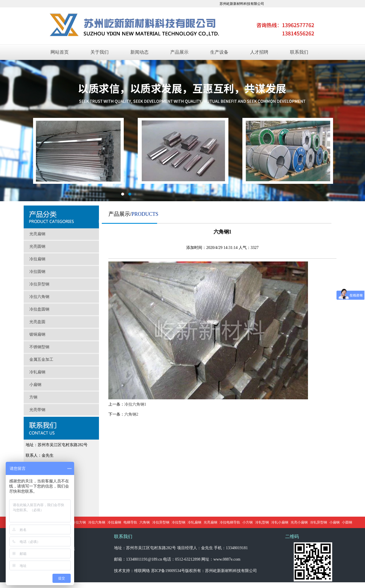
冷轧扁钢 (37, 372)
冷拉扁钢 (37, 259)
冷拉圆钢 (37, 272)
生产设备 (219, 52)
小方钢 (248, 522)
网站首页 (60, 52)
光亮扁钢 (37, 234)
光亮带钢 (37, 410)
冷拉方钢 (79, 522)
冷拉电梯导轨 (230, 522)
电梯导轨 (130, 522)
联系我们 (299, 52)
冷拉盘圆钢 (39, 309)
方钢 (33, 397)
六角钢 (145, 522)
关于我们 (100, 52)
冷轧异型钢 (319, 522)
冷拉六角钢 (39, 297)
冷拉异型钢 (39, 284)
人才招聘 (259, 52)
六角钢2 (131, 414)
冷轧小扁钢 (280, 522)
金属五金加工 (41, 360)
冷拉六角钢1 (135, 404)
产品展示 (179, 52)
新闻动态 (139, 52)
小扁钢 (35, 385)
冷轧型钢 (262, 522)
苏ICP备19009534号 (168, 571)
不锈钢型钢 (39, 347)
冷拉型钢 (179, 522)
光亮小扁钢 (299, 522)
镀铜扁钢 (37, 334)
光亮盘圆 (37, 322)
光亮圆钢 (37, 246)
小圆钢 (347, 522)
